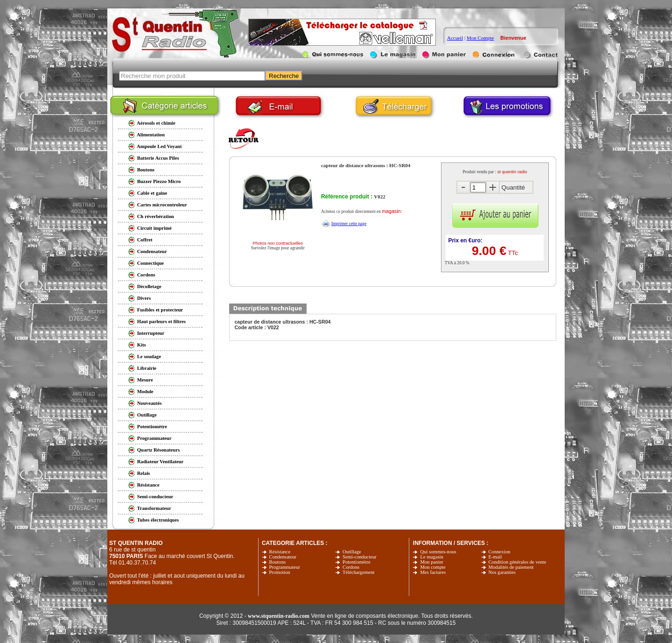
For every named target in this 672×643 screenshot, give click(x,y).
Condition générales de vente (518, 562)
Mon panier (431, 562)
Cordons (351, 567)
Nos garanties (502, 572)
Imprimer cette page (349, 224)
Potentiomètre (357, 562)
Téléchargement (358, 572)
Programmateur (285, 567)
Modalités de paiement (511, 567)
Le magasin (431, 557)
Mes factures (433, 572)
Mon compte (433, 567)
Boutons (278, 562)
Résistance (280, 552)
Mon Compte (480, 38)
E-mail (495, 557)
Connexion (500, 552)
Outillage (352, 552)
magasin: (392, 211)
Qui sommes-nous (438, 552)
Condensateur (283, 557)
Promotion (280, 572)
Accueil (455, 38)
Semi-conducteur (360, 557)
